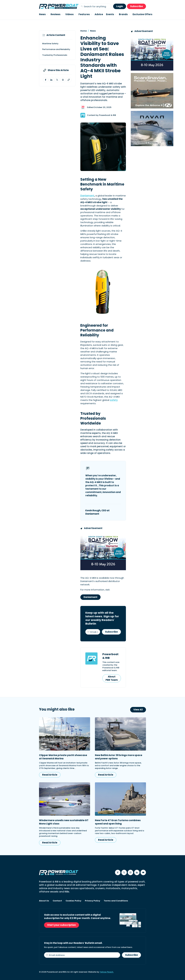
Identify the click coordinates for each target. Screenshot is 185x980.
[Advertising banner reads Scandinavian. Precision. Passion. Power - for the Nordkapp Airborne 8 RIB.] (152, 91)
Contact (57, 901)
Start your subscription (62, 925)
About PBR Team (112, 678)
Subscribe (136, 6)
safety (114, 400)
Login (120, 6)
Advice (99, 14)
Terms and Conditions (116, 901)
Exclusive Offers (142, 14)
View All (138, 710)
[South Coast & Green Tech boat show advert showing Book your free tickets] (103, 551)
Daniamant (87, 196)
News (93, 31)
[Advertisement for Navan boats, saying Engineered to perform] (152, 129)
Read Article (50, 775)
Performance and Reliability (56, 49)
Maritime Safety (50, 44)
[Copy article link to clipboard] (69, 80)
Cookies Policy (73, 901)
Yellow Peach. (107, 972)
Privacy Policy (92, 901)
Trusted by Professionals (55, 55)
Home (84, 31)
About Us (44, 901)
